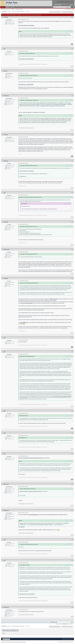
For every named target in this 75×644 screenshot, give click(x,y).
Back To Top (4, 642)
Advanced (74, 7)
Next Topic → (71, 624)
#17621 (72, 17)
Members (8, 7)
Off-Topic (13, 9)
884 (23, 11)
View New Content (68, 9)
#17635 (72, 454)
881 (16, 11)
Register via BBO (58, 5)
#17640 (72, 607)
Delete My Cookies (15, 642)
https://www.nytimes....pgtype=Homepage (27, 594)
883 (21, 11)
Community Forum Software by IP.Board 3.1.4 (65, 642)
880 (14, 11)
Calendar (12, 7)
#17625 (72, 135)
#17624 (72, 96)
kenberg (6, 17)
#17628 (72, 222)
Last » (28, 11)
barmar (5, 71)
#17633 (72, 411)
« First (9, 11)
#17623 (72, 71)
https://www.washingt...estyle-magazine (26, 25)
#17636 (72, 484)
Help (71, 5)
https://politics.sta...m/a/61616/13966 (26, 85)
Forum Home (9, 642)
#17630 (72, 279)
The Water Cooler (19, 9)
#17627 (72, 193)
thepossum (6, 250)
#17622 (72, 49)
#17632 (72, 352)
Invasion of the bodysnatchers (27, 303)
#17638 (72, 540)
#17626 (72, 161)
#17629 (72, 250)
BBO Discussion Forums (6, 9)
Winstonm (6, 96)
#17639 (72, 561)
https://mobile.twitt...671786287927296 (26, 59)
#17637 (72, 511)
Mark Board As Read (22, 642)
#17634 (72, 433)
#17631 (72, 338)
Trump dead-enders (33, 515)
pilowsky (6, 161)
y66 (4, 49)
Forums (3, 7)
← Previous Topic (58, 624)
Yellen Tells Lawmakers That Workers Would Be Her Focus (30, 458)
